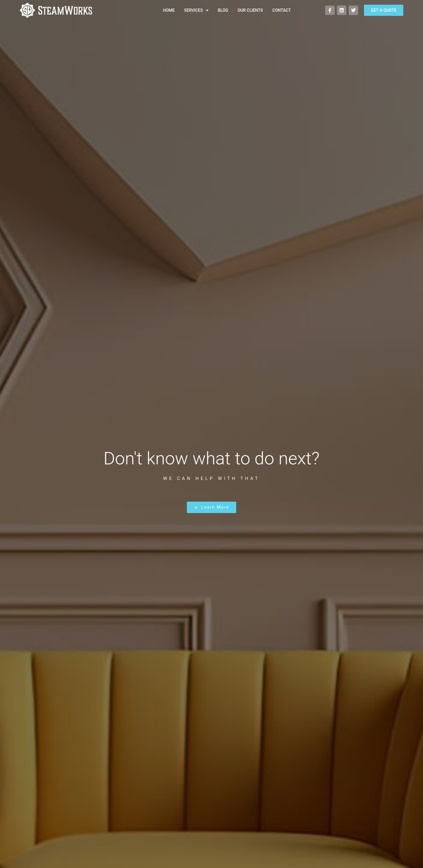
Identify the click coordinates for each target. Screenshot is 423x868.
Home (169, 10)
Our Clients (250, 10)
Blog (223, 10)
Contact (282, 10)
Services (196, 10)
